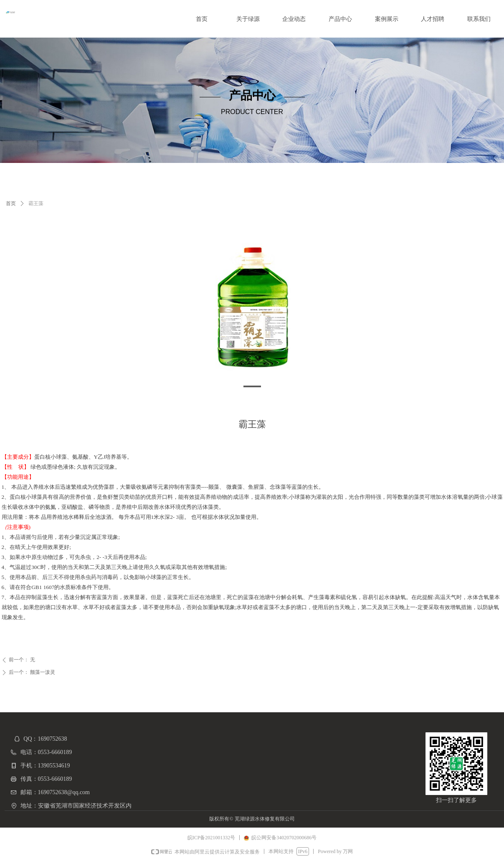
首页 (11, 203)
